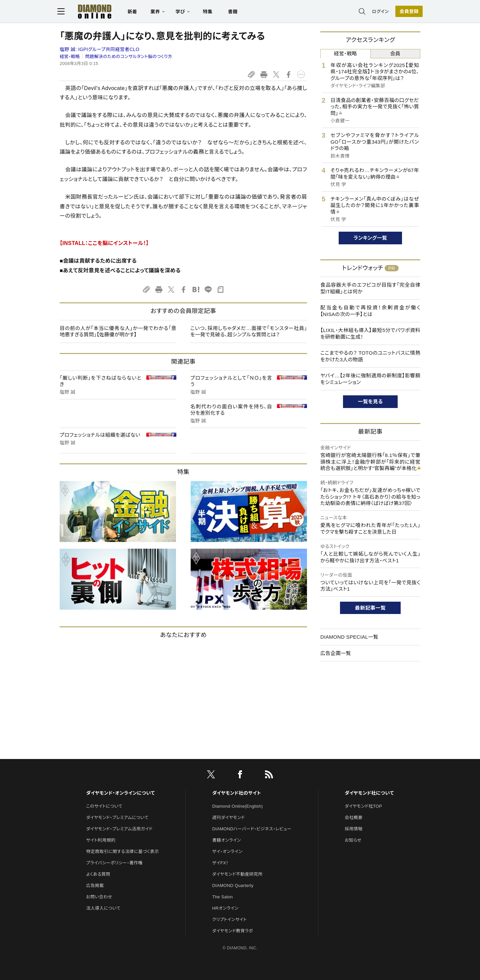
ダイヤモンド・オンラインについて (120, 793)
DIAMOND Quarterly (233, 885)
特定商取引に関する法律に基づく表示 (122, 851)
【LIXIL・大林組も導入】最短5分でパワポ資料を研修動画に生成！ (370, 333)
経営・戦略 (70, 56)
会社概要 (353, 817)
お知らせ (353, 840)
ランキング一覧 (370, 238)
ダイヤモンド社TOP (363, 806)
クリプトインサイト (230, 919)
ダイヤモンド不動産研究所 (237, 874)
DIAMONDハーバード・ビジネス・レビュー (252, 829)
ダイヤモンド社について (369, 793)
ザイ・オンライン (227, 851)
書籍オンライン (227, 840)
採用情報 (353, 829)
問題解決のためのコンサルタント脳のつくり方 (129, 56)
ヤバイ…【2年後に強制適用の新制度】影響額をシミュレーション (370, 379)
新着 (135, 12)
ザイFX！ (220, 863)
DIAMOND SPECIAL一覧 (349, 637)
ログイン (378, 11)
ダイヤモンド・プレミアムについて (117, 817)
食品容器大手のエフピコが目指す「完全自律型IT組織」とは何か (370, 288)
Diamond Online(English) (238, 806)
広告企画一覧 (336, 653)
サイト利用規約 (101, 840)
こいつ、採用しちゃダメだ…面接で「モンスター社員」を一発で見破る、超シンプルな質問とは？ (249, 331)
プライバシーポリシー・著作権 (114, 863)
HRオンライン (225, 908)
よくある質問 (98, 874)
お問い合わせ (99, 897)
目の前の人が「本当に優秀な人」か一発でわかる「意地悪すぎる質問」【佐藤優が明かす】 (118, 331)
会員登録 (406, 12)
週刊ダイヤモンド (229, 817)
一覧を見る (370, 401)
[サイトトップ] (90, 11)
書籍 (235, 12)
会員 (395, 53)
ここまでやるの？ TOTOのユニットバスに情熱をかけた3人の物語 (370, 356)
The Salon (223, 897)
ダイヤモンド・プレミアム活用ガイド (119, 829)
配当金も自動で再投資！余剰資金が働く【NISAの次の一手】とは (370, 311)
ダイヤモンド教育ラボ (233, 931)
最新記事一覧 (370, 608)
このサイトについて (104, 806)
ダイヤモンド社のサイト (237, 793)
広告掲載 (95, 885)
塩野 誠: (99, 49)
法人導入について (103, 908)
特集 (210, 12)
